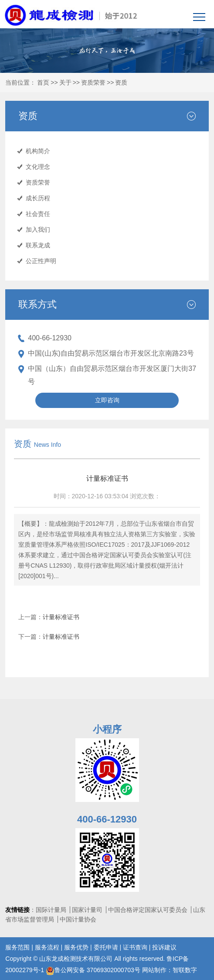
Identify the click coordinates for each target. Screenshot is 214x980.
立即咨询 (107, 400)
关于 (65, 82)
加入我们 (38, 230)
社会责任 (38, 214)
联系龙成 (38, 245)
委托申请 (106, 947)
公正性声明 (41, 261)
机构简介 (38, 151)
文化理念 (38, 167)
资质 (121, 82)
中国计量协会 (78, 919)
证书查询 (135, 947)
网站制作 (154, 970)
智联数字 (185, 970)
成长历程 (38, 198)
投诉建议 (164, 947)
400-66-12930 (50, 338)
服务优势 (76, 947)
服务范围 (17, 947)
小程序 (107, 729)
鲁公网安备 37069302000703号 (93, 970)
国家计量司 (87, 910)
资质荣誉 (93, 82)
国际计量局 (51, 910)
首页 (43, 82)
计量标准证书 (61, 617)
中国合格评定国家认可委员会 (148, 910)
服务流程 (47, 947)
